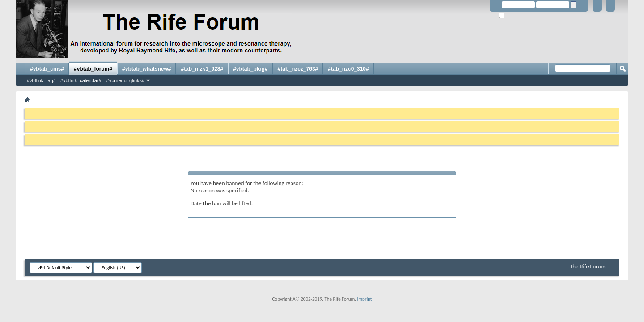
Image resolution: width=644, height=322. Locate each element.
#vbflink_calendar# (81, 80)
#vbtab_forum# (93, 69)
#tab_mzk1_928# (202, 69)
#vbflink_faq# (41, 80)
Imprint (364, 299)
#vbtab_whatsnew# (146, 69)
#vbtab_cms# (47, 69)
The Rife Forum (588, 266)
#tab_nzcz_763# (298, 69)
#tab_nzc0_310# (348, 69)
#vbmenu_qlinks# (126, 80)
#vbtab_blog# (250, 69)
